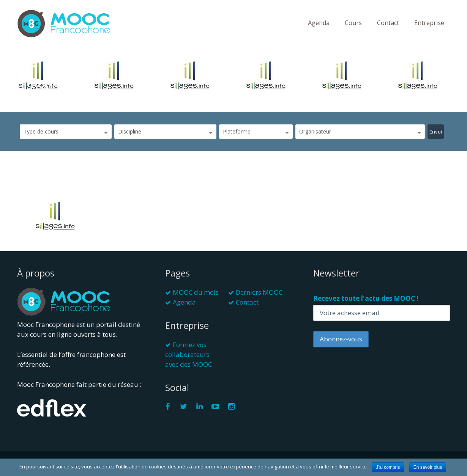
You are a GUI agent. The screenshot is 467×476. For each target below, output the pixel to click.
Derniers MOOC (259, 292)
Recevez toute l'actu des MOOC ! (366, 298)
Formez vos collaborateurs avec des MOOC (189, 354)
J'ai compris (388, 467)
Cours (353, 23)
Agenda (319, 23)
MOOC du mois (196, 292)
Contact (388, 23)
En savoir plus (428, 467)
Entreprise (429, 23)
